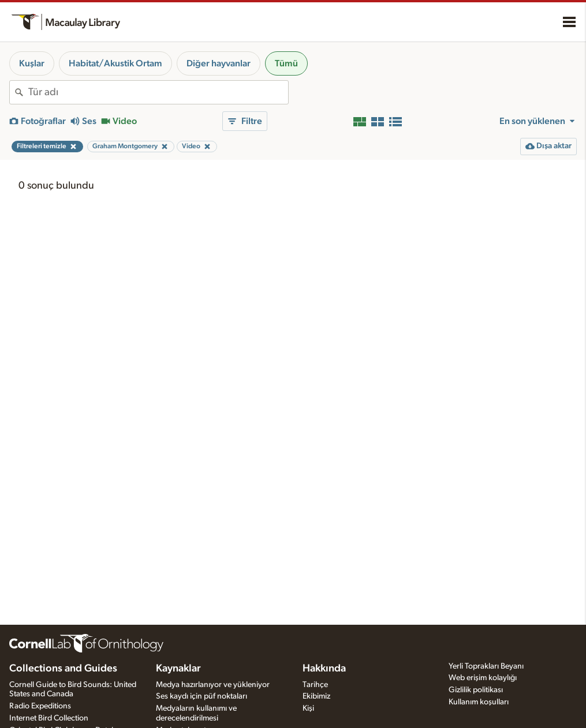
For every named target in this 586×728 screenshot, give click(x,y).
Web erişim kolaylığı (483, 678)
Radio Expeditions (40, 706)
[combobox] (158, 92)
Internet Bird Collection (49, 718)
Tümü (286, 63)
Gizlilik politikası (476, 690)
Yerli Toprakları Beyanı (486, 666)
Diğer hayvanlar (219, 63)
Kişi (308, 708)
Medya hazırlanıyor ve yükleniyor (213, 685)
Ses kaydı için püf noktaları (201, 696)
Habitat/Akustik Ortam (115, 63)
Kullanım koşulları (479, 702)
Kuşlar (32, 63)
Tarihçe (315, 685)
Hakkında (324, 669)
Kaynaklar (178, 669)
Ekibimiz (316, 696)
